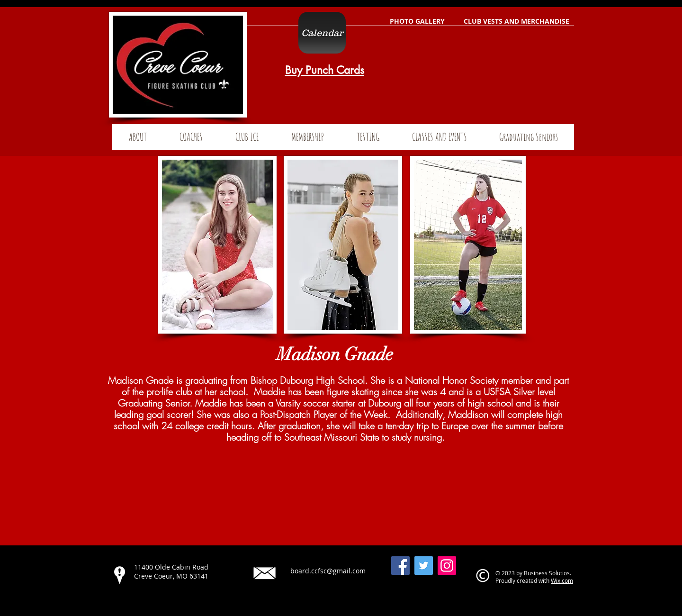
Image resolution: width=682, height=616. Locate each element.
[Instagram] (447, 566)
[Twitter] (424, 566)
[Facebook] (400, 566)
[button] (529, 140)
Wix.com (562, 580)
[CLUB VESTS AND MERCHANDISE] (516, 21)
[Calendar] (322, 33)
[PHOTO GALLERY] (417, 21)
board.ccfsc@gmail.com (328, 571)
